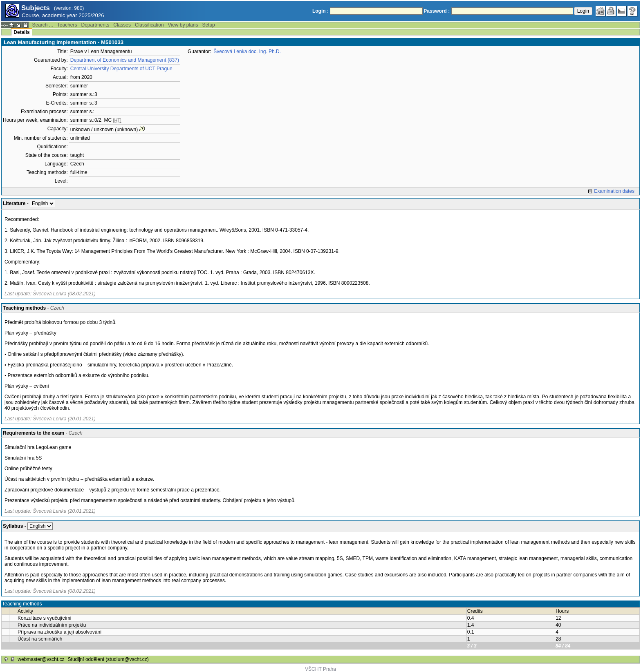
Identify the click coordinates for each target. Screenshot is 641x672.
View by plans (183, 25)
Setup (208, 25)
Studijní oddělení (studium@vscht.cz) (108, 659)
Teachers (67, 25)
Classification (149, 25)
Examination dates (614, 191)
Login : (320, 11)
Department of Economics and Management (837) (125, 60)
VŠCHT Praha (320, 669)
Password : (437, 11)
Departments (95, 25)
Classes (122, 25)
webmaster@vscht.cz (41, 659)
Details (21, 32)
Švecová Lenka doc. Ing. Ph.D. (247, 51)
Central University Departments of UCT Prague (121, 69)
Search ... (42, 25)
